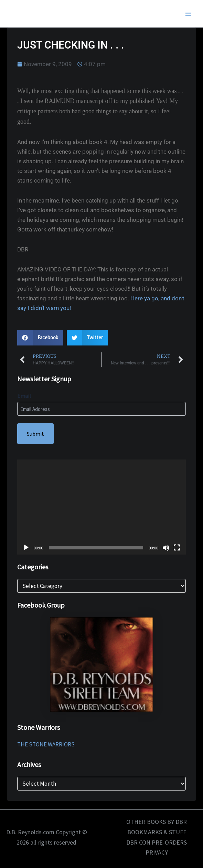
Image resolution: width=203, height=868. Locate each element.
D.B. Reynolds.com (44, 14)
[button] (40, 338)
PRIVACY (157, 852)
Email (24, 396)
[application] (101, 507)
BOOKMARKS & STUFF (157, 832)
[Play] (26, 548)
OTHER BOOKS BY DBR (157, 822)
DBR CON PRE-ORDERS (157, 842)
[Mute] (166, 548)
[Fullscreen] (177, 548)
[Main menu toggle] (189, 14)
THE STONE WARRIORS (46, 744)
